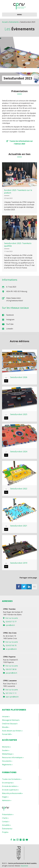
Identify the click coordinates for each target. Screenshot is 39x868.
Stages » (5, 797)
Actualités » (6, 825)
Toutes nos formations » (12, 779)
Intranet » (6, 717)
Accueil (5, 22)
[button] (19, 142)
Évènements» (7, 829)
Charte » (5, 818)
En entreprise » (8, 783)
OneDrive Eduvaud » (10, 724)
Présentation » (8, 814)
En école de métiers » (10, 786)
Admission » (7, 800)
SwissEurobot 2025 (19, 414)
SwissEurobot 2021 (19, 526)
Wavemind (24, 866)
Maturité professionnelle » (12, 793)
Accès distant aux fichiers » (12, 731)
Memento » (6, 747)
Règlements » (7, 765)
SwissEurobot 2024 (19, 452)
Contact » (6, 822)
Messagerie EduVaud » (11, 720)
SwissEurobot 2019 (19, 563)
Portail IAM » (7, 734)
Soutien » (6, 750)
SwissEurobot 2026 (19, 377)
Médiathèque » (8, 754)
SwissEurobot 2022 (19, 489)
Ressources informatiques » (13, 757)
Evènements (14, 22)
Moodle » (6, 727)
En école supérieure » (10, 790)
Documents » (7, 761)
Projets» (5, 832)
